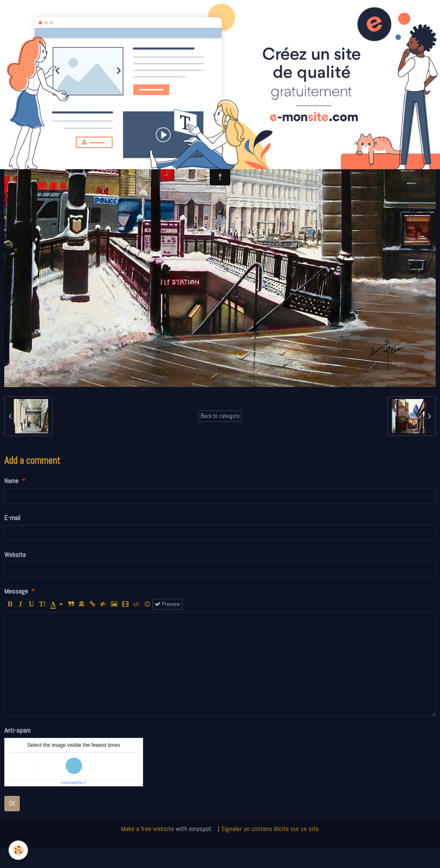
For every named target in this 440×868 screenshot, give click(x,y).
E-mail (12, 518)
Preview (167, 604)
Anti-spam (17, 730)
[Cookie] (18, 850)
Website (15, 555)
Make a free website (148, 829)
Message (16, 591)
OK (12, 803)
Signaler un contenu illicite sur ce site (270, 829)
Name (11, 481)
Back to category (220, 416)
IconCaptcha (72, 783)
